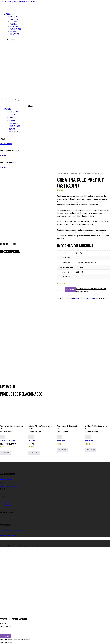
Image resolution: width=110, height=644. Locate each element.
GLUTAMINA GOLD (90, 441)
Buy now (70, 289)
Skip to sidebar (19, 1)
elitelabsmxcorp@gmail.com (11, 530)
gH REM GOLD (61, 441)
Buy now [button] (34, 453)
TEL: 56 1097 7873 (8, 536)
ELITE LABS (70, 174)
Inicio (59, 174)
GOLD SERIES (90, 298)
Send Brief (3, 155)
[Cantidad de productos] (61, 289)
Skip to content (6, 1)
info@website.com (6, 144)
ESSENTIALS (79, 298)
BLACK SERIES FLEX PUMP (8, 441)
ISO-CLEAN (32, 441)
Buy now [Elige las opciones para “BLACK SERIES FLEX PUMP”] (6, 453)
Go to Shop (3, 167)
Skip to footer (32, 1)
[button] (3, 11)
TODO (63, 174)
